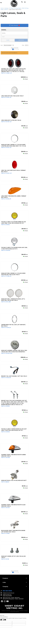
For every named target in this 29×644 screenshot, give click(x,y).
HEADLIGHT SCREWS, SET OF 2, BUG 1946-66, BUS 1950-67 (13, 557)
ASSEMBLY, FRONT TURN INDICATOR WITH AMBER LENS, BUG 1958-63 (13, 455)
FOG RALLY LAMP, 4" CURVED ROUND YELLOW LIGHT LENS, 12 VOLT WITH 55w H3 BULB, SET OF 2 (14, 430)
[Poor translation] (4, 620)
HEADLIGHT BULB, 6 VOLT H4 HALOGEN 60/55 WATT (14, 480)
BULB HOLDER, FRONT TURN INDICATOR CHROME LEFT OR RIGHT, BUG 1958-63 (13, 531)
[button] (11, 572)
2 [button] (14, 572)
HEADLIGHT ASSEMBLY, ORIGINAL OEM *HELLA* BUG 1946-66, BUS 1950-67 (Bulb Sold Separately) (14, 351)
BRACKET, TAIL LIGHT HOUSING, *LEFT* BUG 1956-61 (14, 376)
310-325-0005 (7, 591)
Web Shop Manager (15, 612)
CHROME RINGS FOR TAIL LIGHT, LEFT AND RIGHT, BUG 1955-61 (13, 325)
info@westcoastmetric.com (8, 593)
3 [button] (16, 572)
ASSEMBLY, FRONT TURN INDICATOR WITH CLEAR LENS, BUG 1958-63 (13, 505)
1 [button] (13, 572)
